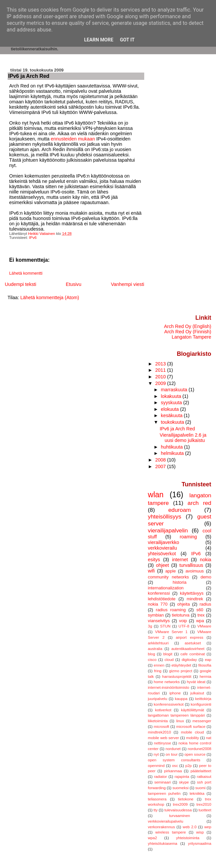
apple (171, 571)
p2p (188, 766)
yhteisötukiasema (163, 843)
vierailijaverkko (163, 542)
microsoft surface (191, 727)
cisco (152, 660)
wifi (151, 571)
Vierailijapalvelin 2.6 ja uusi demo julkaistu (183, 438)
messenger (202, 721)
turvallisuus (191, 565)
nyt (156, 754)
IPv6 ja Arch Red (177, 429)
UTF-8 (184, 626)
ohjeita (184, 604)
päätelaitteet (201, 771)
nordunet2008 (200, 749)
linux (180, 721)
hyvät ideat (196, 682)
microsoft (162, 727)
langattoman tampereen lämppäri (176, 715)
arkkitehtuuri (158, 643)
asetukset (193, 643)
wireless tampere (171, 832)
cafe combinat (193, 654)
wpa (200, 621)
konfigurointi (201, 704)
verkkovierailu (162, 548)
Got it (127, 40)
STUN (165, 626)
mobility (192, 738)
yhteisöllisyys (165, 516)
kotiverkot (163, 710)
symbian (156, 615)
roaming (188, 537)
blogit (168, 654)
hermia (205, 677)
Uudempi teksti (20, 284)
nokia (205, 560)
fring (158, 671)
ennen (159, 665)
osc (175, 766)
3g (150, 626)
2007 (161, 466)
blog (151, 654)
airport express (190, 637)
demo (206, 577)
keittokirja (203, 699)
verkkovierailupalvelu (166, 821)
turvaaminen (179, 816)
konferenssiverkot (169, 704)
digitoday (189, 660)
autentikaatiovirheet (188, 649)
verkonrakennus (161, 827)
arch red (199, 503)
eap (208, 660)
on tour (172, 754)
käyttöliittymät (193, 710)
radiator (161, 777)
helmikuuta (173, 453)
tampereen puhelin (164, 793)
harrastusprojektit (177, 677)
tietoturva (180, 615)
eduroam (180, 510)
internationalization (166, 588)
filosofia (205, 665)
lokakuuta (172, 396)
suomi (201, 788)
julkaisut (197, 693)
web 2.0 (190, 827)
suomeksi (180, 788)
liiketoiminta (158, 721)
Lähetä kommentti (26, 273)
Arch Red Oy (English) (188, 326)
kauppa (181, 699)
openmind (156, 766)
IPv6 (33, 238)
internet (180, 560)
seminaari (162, 782)
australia (155, 649)
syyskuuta (172, 403)
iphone (175, 693)
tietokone (186, 799)
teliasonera (157, 799)
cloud (169, 660)
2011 (161, 370)
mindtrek (195, 599)
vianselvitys (159, 621)
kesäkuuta (172, 415)
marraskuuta (175, 390)
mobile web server (163, 738)
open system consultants (174, 760)
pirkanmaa (173, 771)
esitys (154, 560)
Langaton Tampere (192, 337)
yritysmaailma (199, 843)
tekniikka (197, 793)
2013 (161, 364)
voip (183, 621)
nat (209, 738)
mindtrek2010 (159, 732)
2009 (161, 383)
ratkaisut (204, 777)
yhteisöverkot (162, 554)
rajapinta (182, 777)
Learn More (99, 40)
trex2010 (204, 804)
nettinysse (162, 743)
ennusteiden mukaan (73, 139)
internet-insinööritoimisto (169, 687)
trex (201, 615)
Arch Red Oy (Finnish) (188, 332)
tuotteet (205, 810)
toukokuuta (173, 422)
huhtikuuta (172, 447)
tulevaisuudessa (178, 810)
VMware (204, 626)
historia (180, 582)
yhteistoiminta (188, 838)
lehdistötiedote (162, 599)
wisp (200, 832)
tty (155, 810)
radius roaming (171, 610)
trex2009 (180, 804)
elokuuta (170, 409)
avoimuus (195, 571)
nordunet (173, 749)
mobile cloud (193, 732)
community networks (168, 577)
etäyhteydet (181, 665)
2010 (161, 377)
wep (208, 827)
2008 (161, 460)
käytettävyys (192, 593)
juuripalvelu (157, 699)
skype (184, 782)
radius (205, 604)
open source (195, 754)
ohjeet (163, 565)
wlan (156, 495)
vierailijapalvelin (168, 530)
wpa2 (152, 838)
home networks (167, 682)
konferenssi (159, 593)
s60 (200, 610)
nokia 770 (158, 604)
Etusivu (74, 284)
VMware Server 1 (171, 632)
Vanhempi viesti (128, 284)
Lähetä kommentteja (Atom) (50, 298)
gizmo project (181, 671)
